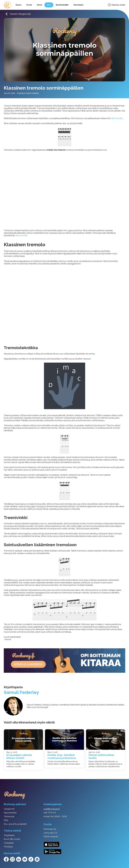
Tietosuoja (9, 816)
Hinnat (39, 5)
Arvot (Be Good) (12, 839)
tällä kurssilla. (117, 118)
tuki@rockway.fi (52, 809)
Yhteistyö (8, 847)
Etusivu (19, 5)
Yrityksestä (9, 835)
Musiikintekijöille (62, 5)
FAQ (6, 820)
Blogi (49, 5)
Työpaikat (9, 843)
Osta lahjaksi (78, 5)
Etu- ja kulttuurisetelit (15, 824)
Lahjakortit (9, 809)
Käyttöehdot (10, 813)
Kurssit (29, 5)
